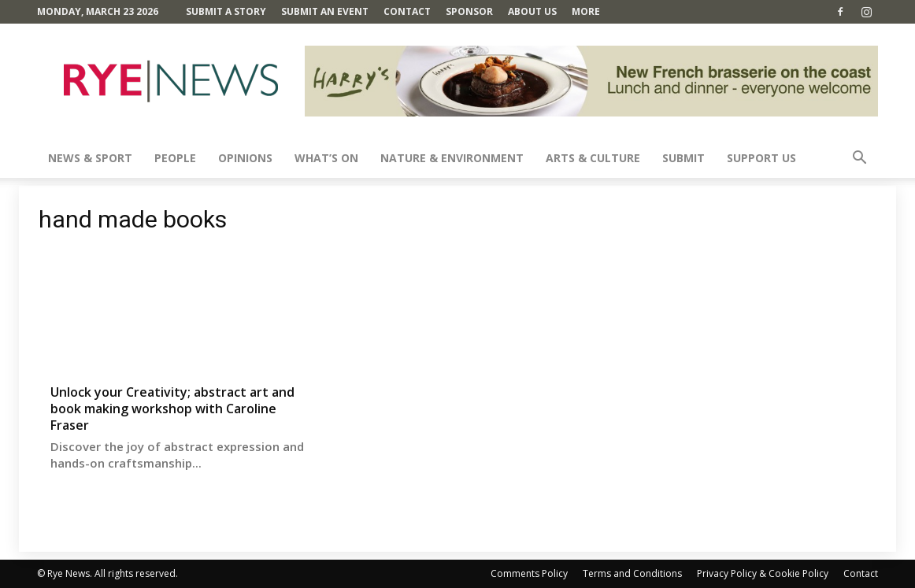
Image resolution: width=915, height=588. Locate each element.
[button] (859, 159)
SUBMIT (683, 158)
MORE (586, 11)
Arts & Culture (593, 158)
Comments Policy (529, 573)
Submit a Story (226, 11)
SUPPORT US (761, 158)
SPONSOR (469, 11)
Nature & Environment (452, 158)
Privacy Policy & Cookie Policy (763, 573)
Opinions (245, 158)
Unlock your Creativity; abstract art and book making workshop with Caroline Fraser (172, 409)
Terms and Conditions (632, 573)
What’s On (326, 158)
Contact (407, 11)
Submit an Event (325, 11)
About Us (532, 11)
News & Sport (90, 158)
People (175, 158)
